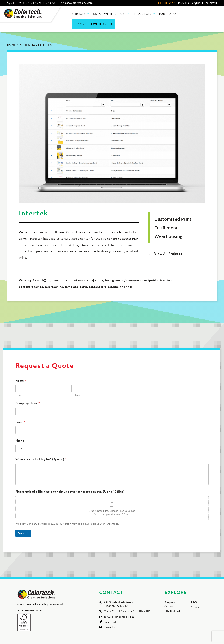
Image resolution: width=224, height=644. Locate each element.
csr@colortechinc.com (79, 3)
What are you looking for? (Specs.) (41, 459)
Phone (20, 441)
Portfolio (167, 14)
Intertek (36, 239)
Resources (143, 14)
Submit (23, 533)
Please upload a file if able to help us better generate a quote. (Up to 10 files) (70, 492)
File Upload (167, 3)
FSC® (194, 602)
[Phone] (73, 449)
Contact (196, 607)
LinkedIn (109, 627)
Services (78, 14)
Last (78, 395)
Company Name (28, 403)
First (18, 395)
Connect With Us (92, 24)
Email (20, 422)
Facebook (110, 622)
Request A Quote (191, 3)
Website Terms (34, 610)
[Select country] (19, 449)
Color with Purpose (110, 14)
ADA (20, 610)
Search (212, 3)
